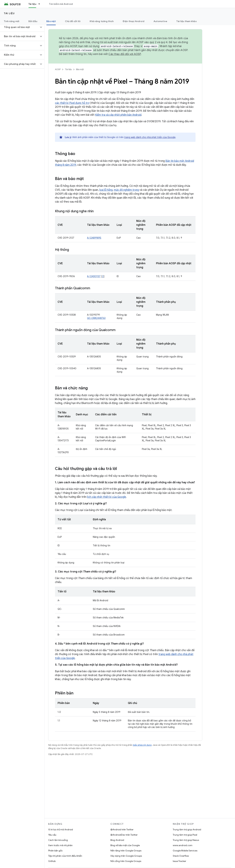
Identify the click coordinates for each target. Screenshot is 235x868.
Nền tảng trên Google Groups (126, 851)
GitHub (52, 861)
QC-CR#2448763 (96, 318)
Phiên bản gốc (55, 851)
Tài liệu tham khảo (187, 21)
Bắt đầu (33, 21)
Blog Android (117, 840)
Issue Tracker (179, 861)
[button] (20, 27)
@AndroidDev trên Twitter (124, 835)
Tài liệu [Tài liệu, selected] (32, 4)
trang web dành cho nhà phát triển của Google (150, 137)
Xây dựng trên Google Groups (126, 856)
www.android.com (183, 845)
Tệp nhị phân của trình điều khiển (65, 856)
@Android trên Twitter (122, 829)
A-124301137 (94, 276)
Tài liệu (9, 13)
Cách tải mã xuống (58, 840)
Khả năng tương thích (102, 21)
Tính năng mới (12, 21)
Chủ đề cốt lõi (73, 21)
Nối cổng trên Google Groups (126, 861)
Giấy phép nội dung (142, 745)
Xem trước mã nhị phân (60, 845)
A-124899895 (94, 238)
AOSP (58, 69)
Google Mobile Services (185, 851)
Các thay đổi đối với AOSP (125, 54)
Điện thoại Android (134, 21)
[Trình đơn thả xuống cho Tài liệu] (41, 4)
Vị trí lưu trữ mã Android (61, 829)
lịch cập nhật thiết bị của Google (107, 497)
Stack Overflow (181, 856)
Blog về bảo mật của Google (125, 845)
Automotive (160, 21)
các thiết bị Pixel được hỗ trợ (72, 103)
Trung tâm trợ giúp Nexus (186, 840)
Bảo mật (80, 69)
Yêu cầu (52, 835)
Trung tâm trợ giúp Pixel (185, 835)
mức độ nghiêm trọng (126, 190)
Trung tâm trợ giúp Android (187, 829)
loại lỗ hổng (106, 190)
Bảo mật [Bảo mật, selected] (51, 21)
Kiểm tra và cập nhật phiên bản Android (118, 115)
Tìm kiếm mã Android (61, 4)
